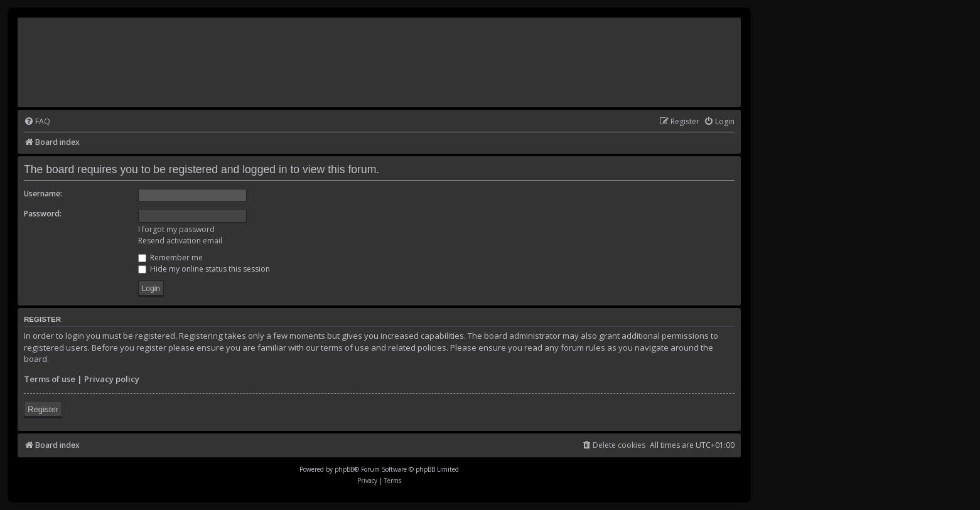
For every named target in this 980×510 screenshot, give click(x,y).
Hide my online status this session (204, 269)
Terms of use (50, 379)
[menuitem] (37, 122)
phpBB (344, 469)
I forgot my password (176, 229)
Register (43, 409)
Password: (43, 214)
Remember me (170, 258)
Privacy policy (112, 379)
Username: (43, 194)
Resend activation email (180, 241)
